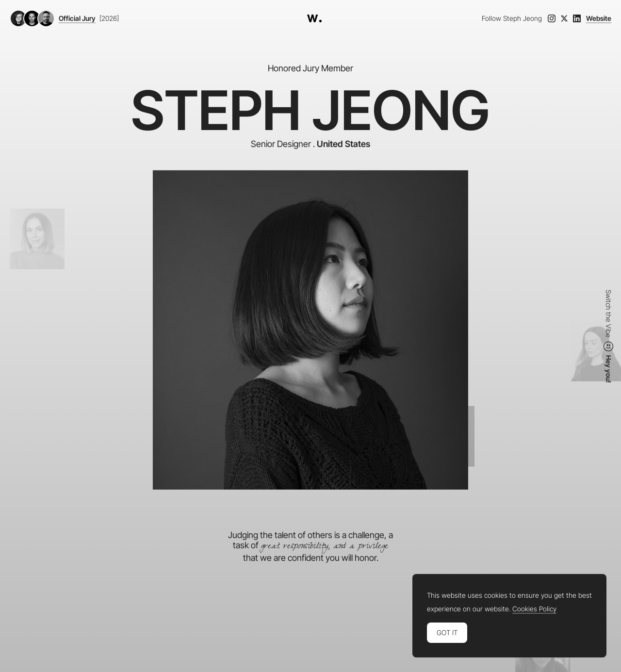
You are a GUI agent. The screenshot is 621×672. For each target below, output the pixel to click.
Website (599, 18)
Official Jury (77, 18)
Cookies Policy (534, 609)
